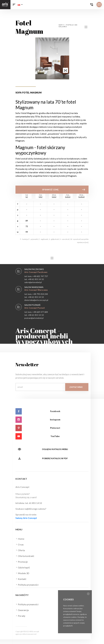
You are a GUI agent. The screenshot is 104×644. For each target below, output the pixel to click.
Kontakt (21, 579)
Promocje (22, 562)
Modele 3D (22, 573)
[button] (20, 5)
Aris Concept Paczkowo (36, 272)
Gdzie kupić (23, 567)
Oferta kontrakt (25, 556)
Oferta (20, 550)
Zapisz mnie (76, 387)
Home (20, 539)
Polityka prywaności (27, 585)
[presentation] (39, 70)
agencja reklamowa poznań (26, 634)
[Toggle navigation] (14, 5)
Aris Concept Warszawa (36, 290)
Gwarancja (22, 610)
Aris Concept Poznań (35, 308)
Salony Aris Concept (26, 518)
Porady (20, 616)
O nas (20, 544)
